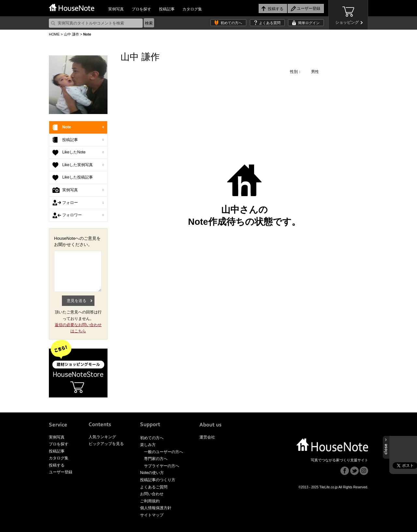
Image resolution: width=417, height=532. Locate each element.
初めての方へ (231, 23)
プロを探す (141, 9)
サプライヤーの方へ (162, 466)
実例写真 (116, 9)
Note (83, 127)
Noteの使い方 (152, 473)
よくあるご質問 (154, 487)
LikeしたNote (83, 152)
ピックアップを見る (106, 444)
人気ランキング (102, 437)
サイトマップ (152, 515)
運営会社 (207, 437)
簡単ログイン (309, 23)
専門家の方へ (156, 459)
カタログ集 (192, 9)
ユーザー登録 (61, 472)
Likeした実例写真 (83, 165)
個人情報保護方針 (156, 508)
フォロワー (83, 215)
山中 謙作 (72, 34)
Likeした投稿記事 (78, 177)
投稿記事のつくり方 (158, 480)
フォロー (83, 203)
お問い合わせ (152, 494)
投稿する (57, 465)
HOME (54, 34)
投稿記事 (167, 9)
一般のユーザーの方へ (164, 452)
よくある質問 (270, 23)
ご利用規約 (150, 501)
